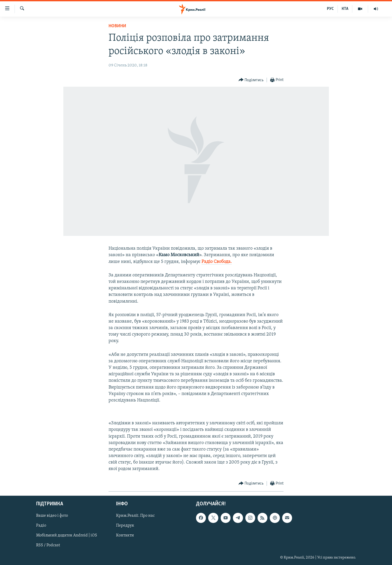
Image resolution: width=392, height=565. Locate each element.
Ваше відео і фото (52, 516)
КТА (345, 9)
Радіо (41, 526)
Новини (117, 26)
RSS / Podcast (48, 545)
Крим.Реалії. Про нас (135, 516)
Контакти (125, 535)
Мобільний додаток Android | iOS (67, 535)
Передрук (125, 526)
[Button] (251, 80)
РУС (330, 9)
